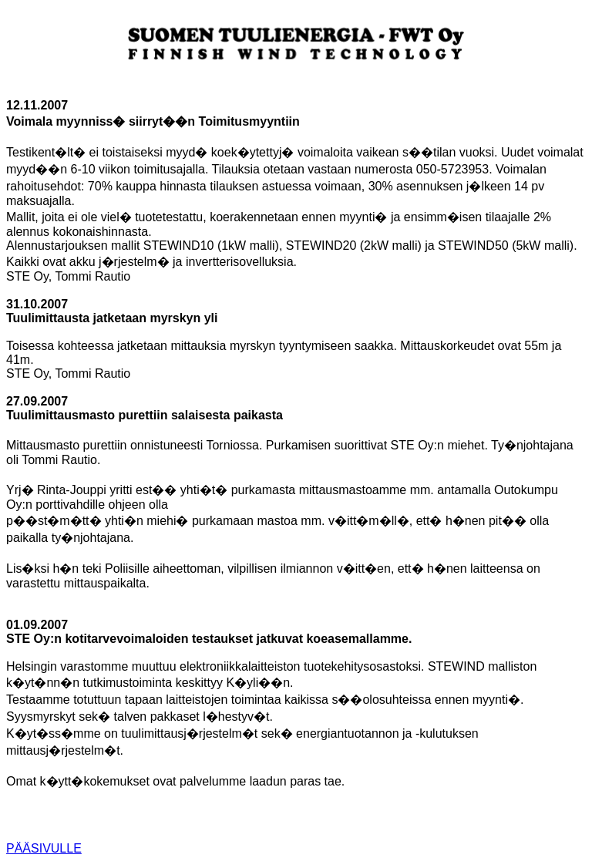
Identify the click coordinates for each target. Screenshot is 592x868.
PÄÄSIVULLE (44, 848)
